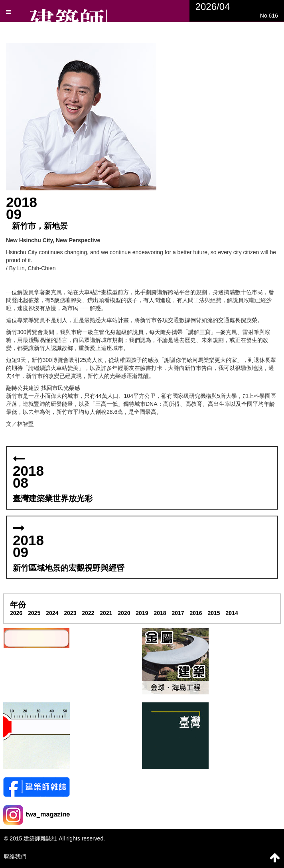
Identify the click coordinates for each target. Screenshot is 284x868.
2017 (178, 613)
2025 (34, 613)
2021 (106, 613)
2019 (142, 613)
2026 (16, 613)
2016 (196, 613)
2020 (124, 613)
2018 (160, 613)
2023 (70, 613)
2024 (52, 613)
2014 (232, 613)
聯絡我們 (15, 856)
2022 (88, 613)
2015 (214, 613)
